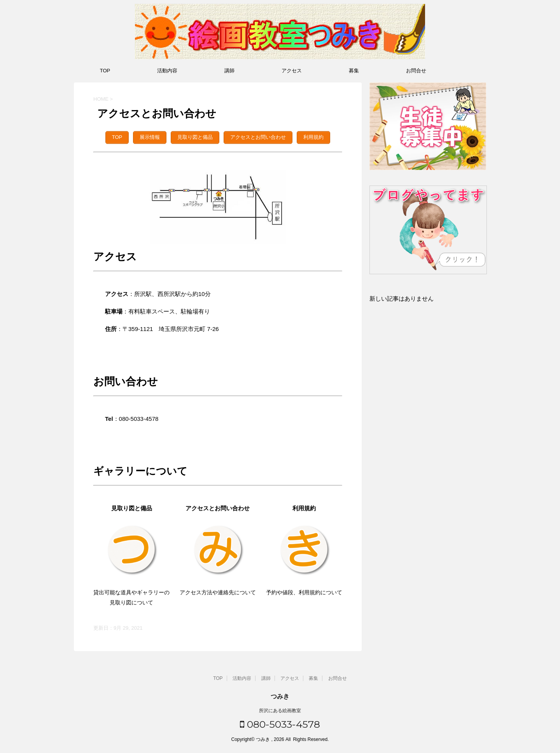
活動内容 (167, 71)
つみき (280, 695)
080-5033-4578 (280, 723)
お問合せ (416, 71)
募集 (354, 71)
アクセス (292, 71)
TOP (105, 71)
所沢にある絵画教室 (280, 709)
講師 (229, 71)
